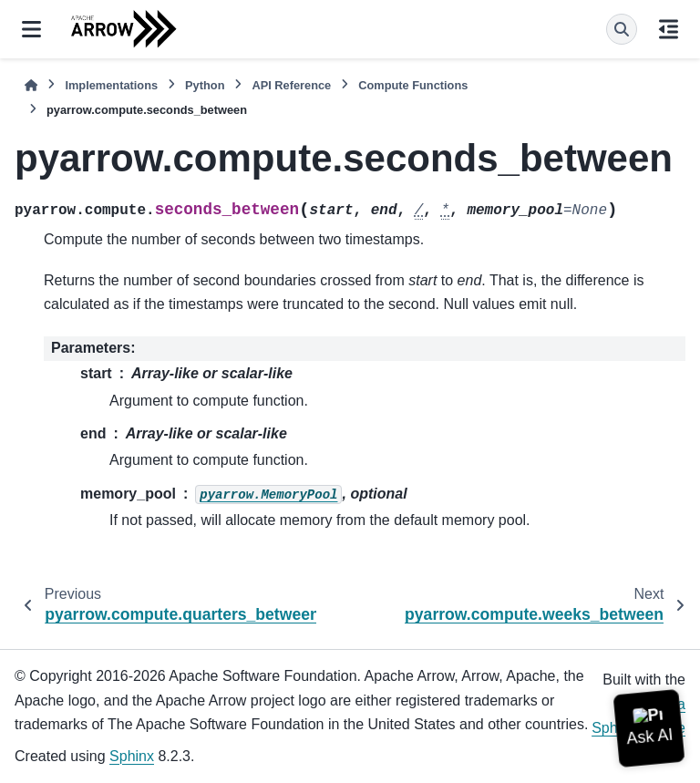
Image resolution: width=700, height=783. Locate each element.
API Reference (291, 85)
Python (205, 85)
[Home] (31, 85)
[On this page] (669, 29)
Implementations (111, 85)
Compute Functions (413, 85)
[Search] (622, 29)
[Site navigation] (31, 29)
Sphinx (132, 756)
